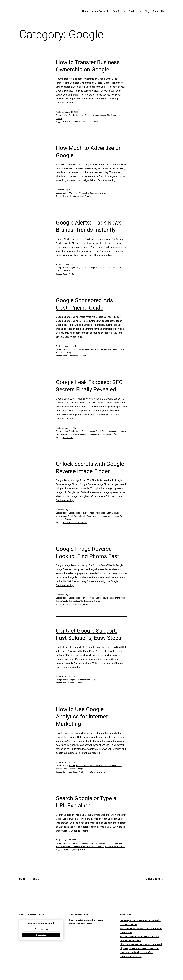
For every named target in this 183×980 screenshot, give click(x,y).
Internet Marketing (98, 765)
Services (133, 11)
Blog (147, 11)
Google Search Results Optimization (104, 268)
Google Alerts (68, 274)
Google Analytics (83, 765)
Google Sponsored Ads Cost (108, 349)
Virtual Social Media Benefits (106, 11)
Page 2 (35, 879)
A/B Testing (74, 193)
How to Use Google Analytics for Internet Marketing (82, 717)
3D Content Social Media (79, 349)
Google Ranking (100, 115)
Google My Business (84, 115)
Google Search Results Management (105, 431)
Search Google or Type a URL (75, 850)
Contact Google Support (73, 683)
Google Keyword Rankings (86, 843)
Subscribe (41, 935)
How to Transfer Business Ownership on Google (82, 122)
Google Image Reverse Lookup (75, 604)
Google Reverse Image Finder (88, 513)
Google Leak (68, 437)
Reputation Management (90, 434)
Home (85, 11)
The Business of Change (96, 193)
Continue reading (65, 103)
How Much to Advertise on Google (77, 196)
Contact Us (158, 11)
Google (72, 115)
